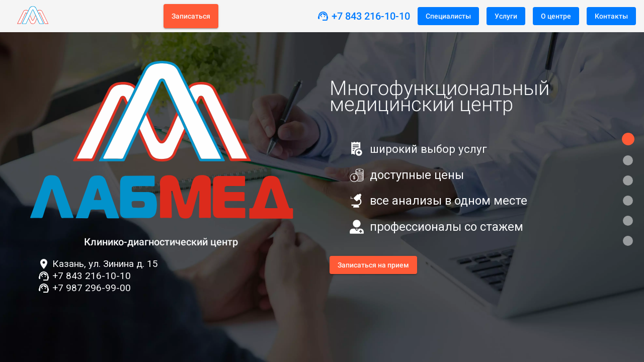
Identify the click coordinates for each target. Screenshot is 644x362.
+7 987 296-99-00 (92, 288)
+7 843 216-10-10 (371, 16)
